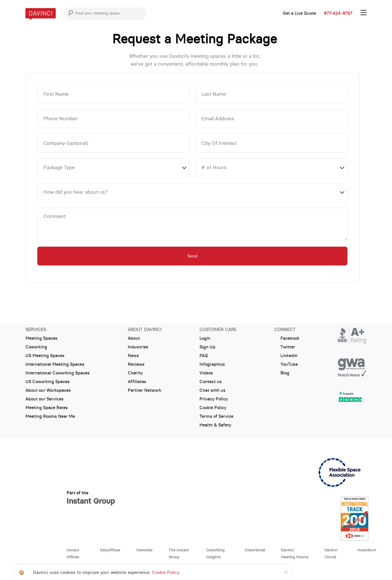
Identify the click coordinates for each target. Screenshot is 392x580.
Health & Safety (215, 425)
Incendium (367, 550)
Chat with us (212, 390)
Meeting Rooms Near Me (50, 416)
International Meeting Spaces (55, 364)
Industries (138, 347)
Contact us (211, 382)
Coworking (36, 347)
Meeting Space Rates (47, 408)
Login (205, 338)
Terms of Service (216, 416)
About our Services (45, 399)
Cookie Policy (213, 408)
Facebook (287, 338)
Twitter (285, 347)
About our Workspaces (48, 390)
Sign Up (207, 347)
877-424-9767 (338, 13)
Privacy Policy (214, 399)
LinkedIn (286, 356)
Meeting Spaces (41, 338)
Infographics (212, 364)
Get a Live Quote (299, 13)
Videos (206, 373)
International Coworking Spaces (58, 373)
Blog (282, 373)
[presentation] (338, 273)
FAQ (204, 356)
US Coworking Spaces (48, 382)
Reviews (136, 364)
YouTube (286, 364)
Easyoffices (110, 550)
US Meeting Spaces (45, 356)
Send (192, 256)
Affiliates (137, 382)
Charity (135, 373)
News (133, 356)
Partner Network (145, 390)
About (134, 338)
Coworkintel (255, 550)
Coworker (144, 550)
